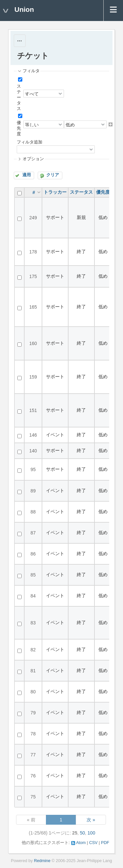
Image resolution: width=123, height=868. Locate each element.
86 (33, 554)
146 (33, 435)
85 (33, 575)
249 (33, 218)
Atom (81, 843)
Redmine (42, 861)
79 (33, 713)
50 (82, 833)
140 (33, 451)
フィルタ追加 (30, 142)
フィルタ (31, 71)
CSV (93, 843)
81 (33, 671)
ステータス (19, 98)
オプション (33, 159)
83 (33, 623)
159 (33, 377)
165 (33, 307)
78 (33, 734)
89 (33, 491)
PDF (105, 843)
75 (33, 797)
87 (33, 533)
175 (33, 276)
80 (33, 692)
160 (33, 343)
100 (91, 833)
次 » (91, 820)
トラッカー (55, 192)
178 (33, 252)
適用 (27, 175)
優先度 (19, 128)
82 (33, 650)
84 (33, 596)
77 (33, 755)
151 (33, 410)
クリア (53, 175)
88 (33, 512)
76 (33, 776)
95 (33, 469)
